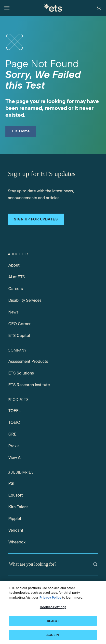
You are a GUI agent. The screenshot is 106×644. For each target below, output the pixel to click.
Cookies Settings (53, 607)
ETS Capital (19, 336)
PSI (11, 483)
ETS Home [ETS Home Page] (21, 131)
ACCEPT (53, 635)
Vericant (16, 530)
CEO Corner (20, 324)
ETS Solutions (21, 373)
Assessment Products (28, 361)
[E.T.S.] (53, 8)
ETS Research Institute (29, 385)
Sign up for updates (36, 219)
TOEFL (14, 411)
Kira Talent (18, 507)
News (13, 312)
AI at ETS (17, 277)
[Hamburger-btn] (7, 8)
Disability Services (25, 300)
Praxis (14, 446)
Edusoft (16, 495)
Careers (16, 289)
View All (15, 458)
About (14, 265)
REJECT (53, 621)
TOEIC (14, 422)
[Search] (95, 564)
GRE (12, 434)
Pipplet (15, 519)
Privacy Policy (50, 597)
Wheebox (17, 542)
